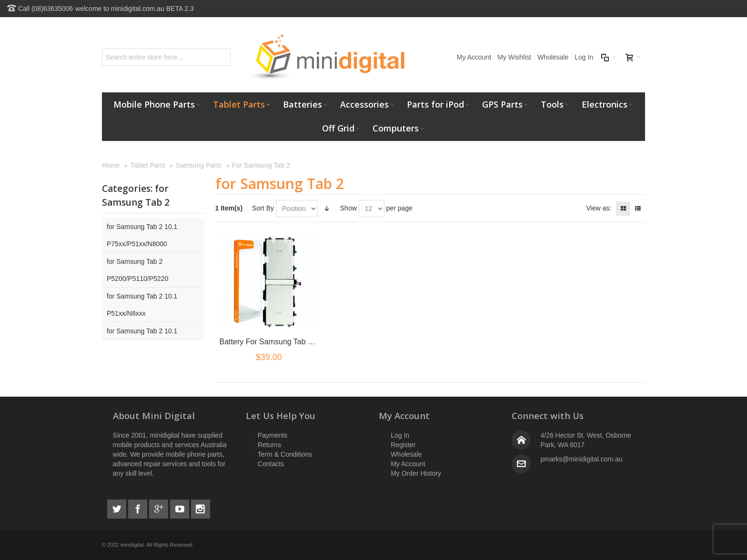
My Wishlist (514, 57)
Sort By (263, 208)
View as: (599, 208)
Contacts (271, 464)
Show (348, 208)
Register (403, 445)
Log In (584, 57)
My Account (474, 57)
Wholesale (553, 57)
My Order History (416, 473)
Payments (273, 435)
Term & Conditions (285, 454)
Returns (269, 445)
